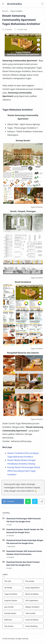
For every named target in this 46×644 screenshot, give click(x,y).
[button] (13, 501)
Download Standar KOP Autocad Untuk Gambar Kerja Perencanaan (24, 553)
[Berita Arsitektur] (34, 594)
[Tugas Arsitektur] (12, 594)
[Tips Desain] (12, 626)
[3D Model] (12, 588)
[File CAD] (12, 581)
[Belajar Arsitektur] (34, 607)
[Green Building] (34, 626)
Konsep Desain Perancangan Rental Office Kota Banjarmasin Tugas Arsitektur (24, 471)
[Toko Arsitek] (34, 613)
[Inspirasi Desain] (12, 601)
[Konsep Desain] (12, 613)
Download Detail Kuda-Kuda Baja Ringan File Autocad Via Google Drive (25, 542)
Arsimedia (14, 4)
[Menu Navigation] (3, 4)
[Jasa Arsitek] (12, 607)
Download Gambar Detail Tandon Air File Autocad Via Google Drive (25, 531)
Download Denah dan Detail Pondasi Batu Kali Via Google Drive (23, 563)
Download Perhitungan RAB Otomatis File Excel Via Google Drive (24, 520)
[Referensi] (12, 620)
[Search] (42, 4)
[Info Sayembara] (34, 601)
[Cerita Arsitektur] (34, 620)
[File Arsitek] (34, 581)
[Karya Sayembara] (34, 588)
